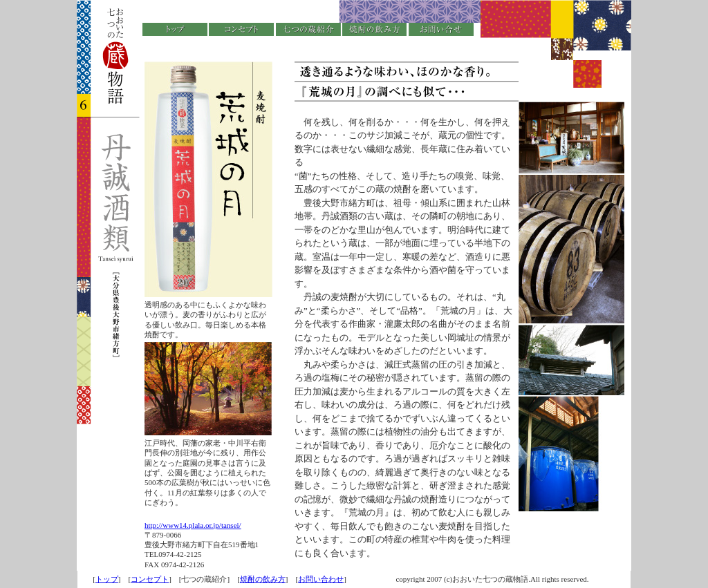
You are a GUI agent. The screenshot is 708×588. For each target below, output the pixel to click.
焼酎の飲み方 (263, 579)
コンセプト (150, 579)
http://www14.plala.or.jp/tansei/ (193, 525)
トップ (107, 579)
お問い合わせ (321, 579)
